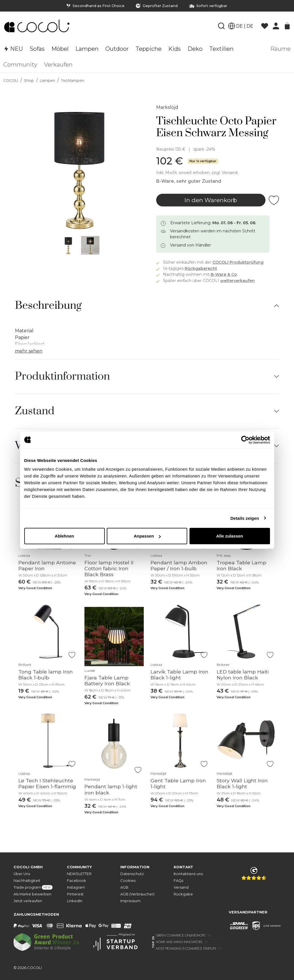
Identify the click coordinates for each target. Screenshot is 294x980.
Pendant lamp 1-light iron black (111, 789)
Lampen (47, 81)
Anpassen (147, 536)
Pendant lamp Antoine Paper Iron (47, 565)
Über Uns (22, 874)
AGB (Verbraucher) (137, 894)
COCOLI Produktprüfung (238, 262)
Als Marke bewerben (32, 894)
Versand (181, 887)
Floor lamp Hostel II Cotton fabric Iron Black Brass (109, 568)
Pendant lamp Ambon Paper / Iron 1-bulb (179, 565)
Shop (29, 81)
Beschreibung (48, 306)
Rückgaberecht (201, 268)
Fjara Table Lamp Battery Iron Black (107, 681)
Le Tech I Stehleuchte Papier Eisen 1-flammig (47, 783)
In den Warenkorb (211, 200)
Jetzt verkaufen (28, 901)
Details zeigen (245, 518)
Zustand (35, 411)
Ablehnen (64, 536)
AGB (124, 887)
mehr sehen (29, 351)
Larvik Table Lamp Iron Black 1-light (179, 675)
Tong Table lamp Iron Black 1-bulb (46, 675)
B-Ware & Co (224, 274)
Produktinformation (62, 376)
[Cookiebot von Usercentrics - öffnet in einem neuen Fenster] (245, 440)
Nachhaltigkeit (27, 880)
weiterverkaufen (238, 281)
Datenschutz (132, 874)
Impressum (130, 901)
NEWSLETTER (79, 874)
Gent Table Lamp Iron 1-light (178, 783)
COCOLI (11, 81)
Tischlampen (73, 81)
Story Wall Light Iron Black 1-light (242, 783)
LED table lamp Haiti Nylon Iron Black (243, 675)
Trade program (33, 887)
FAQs (178, 880)
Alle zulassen (229, 536)
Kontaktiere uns (188, 874)
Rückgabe (183, 894)
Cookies (128, 880)
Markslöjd (167, 107)
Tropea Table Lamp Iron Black (241, 565)
